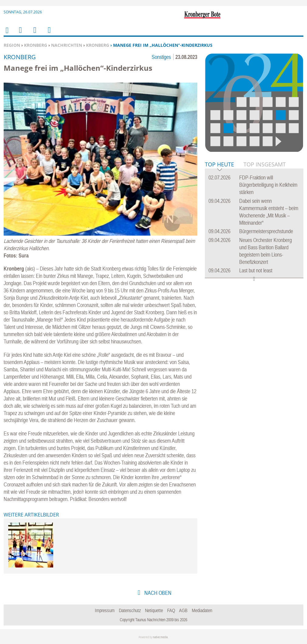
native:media (160, 637)
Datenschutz (130, 610)
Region (12, 45)
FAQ (171, 610)
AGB (183, 610)
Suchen (34, 34)
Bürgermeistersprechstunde (266, 231)
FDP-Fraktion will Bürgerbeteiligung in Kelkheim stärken (268, 185)
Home (7, 34)
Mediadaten (202, 610)
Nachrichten (67, 45)
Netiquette (154, 610)
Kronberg (36, 45)
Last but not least (256, 270)
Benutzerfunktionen (49, 34)
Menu (20, 34)
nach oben (157, 593)
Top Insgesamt (265, 164)
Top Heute (219, 165)
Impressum (105, 610)
